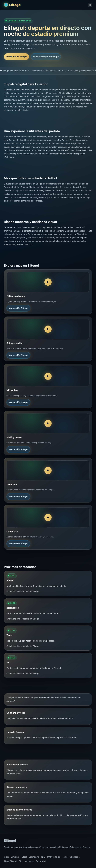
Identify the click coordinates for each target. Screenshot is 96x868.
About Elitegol (10, 861)
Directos (15, 857)
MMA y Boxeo (54, 857)
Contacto (30, 861)
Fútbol (24, 857)
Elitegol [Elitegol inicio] (15, 5)
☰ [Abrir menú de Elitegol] (90, 5)
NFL (43, 857)
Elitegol (10, 841)
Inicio (6, 857)
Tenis (65, 857)
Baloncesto (34, 857)
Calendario (75, 857)
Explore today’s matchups (46, 57)
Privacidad (41, 861)
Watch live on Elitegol (16, 57)
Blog (21, 861)
